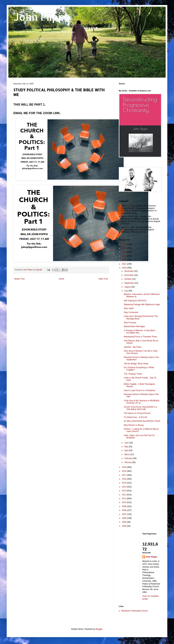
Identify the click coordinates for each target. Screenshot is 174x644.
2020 (124, 268)
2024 (124, 252)
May (126, 447)
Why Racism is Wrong (134, 425)
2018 (124, 471)
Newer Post (19, 279)
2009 (124, 506)
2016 (124, 479)
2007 (124, 514)
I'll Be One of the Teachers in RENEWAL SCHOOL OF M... (142, 402)
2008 (124, 510)
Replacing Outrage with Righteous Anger (142, 304)
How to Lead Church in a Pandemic (140, 390)
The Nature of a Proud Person (137, 413)
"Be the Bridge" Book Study (136, 364)
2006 (124, 518)
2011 (124, 499)
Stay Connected (131, 312)
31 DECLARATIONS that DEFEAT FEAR (142, 421)
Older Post (103, 279)
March (127, 454)
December (129, 271)
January (128, 462)
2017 (124, 475)
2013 (124, 491)
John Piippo (42, 17)
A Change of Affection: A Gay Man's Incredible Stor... (140, 332)
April (127, 450)
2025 (124, 248)
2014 (124, 487)
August (128, 287)
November (129, 275)
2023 (124, 256)
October (128, 279)
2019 (124, 467)
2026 (124, 244)
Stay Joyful (129, 308)
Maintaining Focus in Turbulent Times (140, 337)
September (129, 283)
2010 (124, 502)
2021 (124, 264)
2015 (124, 483)
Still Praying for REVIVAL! (135, 301)
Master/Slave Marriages (134, 326)
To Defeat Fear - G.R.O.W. (136, 417)
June (127, 443)
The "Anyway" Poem (133, 374)
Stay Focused (130, 323)
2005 (124, 522)
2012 (124, 495)
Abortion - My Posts (133, 347)
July (126, 291)
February (129, 458)
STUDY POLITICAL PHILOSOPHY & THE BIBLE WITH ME (140, 408)
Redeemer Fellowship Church (135, 611)
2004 (124, 526)
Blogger (99, 629)
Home (62, 279)
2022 (124, 260)
